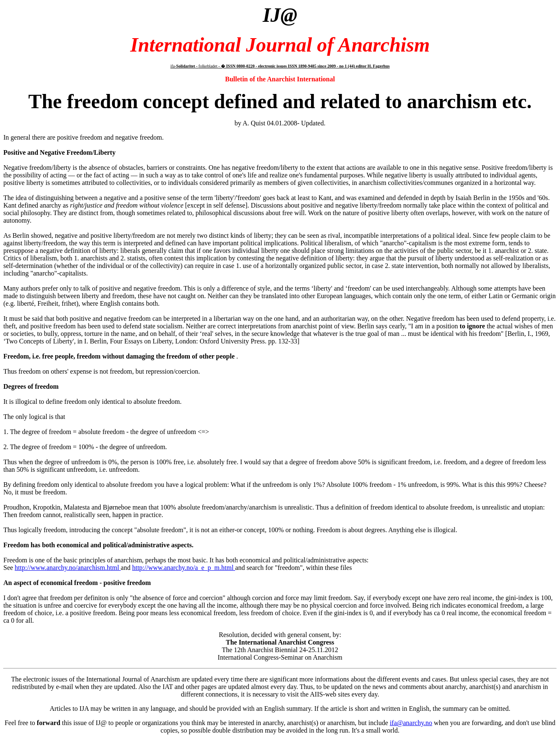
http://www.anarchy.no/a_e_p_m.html (184, 568)
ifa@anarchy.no (411, 723)
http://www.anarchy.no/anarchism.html (68, 568)
